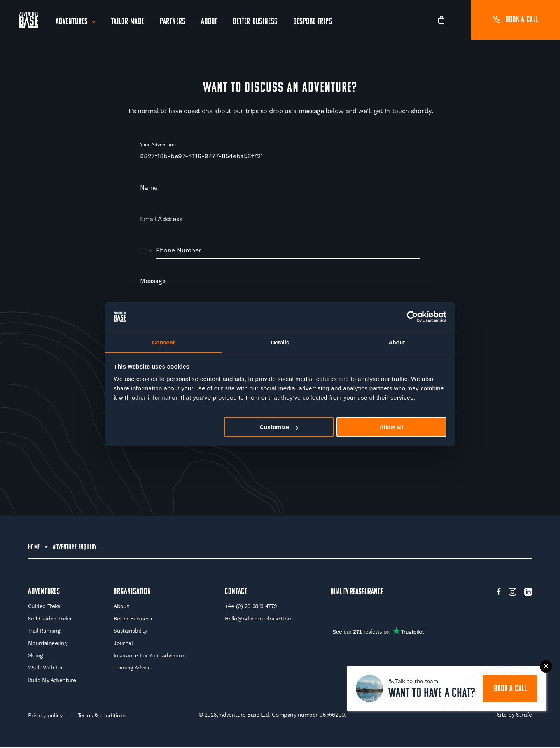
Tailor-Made (128, 22)
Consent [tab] (163, 342)
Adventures (72, 22)
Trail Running (44, 632)
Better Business (255, 22)
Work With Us (45, 668)
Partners (173, 22)
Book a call (516, 20)
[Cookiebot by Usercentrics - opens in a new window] (412, 317)
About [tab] (397, 342)
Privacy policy (45, 717)
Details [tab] (280, 342)
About (209, 22)
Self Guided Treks (50, 619)
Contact (236, 593)
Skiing (35, 656)
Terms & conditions (102, 717)
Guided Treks (44, 607)
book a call (510, 689)
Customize (279, 427)
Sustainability (130, 632)
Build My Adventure (52, 681)
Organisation (132, 593)
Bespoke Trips (313, 22)
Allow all (391, 427)
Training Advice (132, 668)
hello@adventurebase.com (259, 619)
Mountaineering (48, 644)
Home (34, 548)
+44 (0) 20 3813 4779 (251, 607)
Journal (123, 644)
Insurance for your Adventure (150, 656)
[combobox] (146, 251)
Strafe (524, 716)
